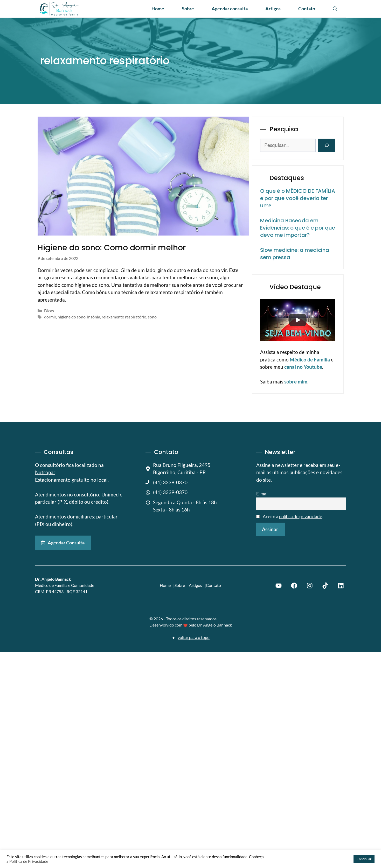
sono (152, 317)
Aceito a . (290, 517)
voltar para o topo (194, 637)
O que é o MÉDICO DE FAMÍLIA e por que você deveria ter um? (298, 198)
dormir (50, 317)
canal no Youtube (303, 367)
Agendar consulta (230, 9)
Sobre (188, 9)
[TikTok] (325, 585)
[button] (335, 9)
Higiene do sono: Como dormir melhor (112, 248)
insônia (94, 317)
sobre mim (296, 382)
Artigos (273, 9)
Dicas (49, 311)
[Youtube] (279, 585)
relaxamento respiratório (124, 317)
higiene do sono (72, 317)
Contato (307, 9)
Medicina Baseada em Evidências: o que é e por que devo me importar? (298, 228)
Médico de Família (310, 360)
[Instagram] (310, 585)
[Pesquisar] (327, 145)
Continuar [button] (364, 859)
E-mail (262, 494)
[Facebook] (294, 585)
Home (158, 9)
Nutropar (45, 472)
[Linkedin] (341, 585)
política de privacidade (301, 517)
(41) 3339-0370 (170, 482)
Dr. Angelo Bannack (214, 625)
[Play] (298, 320)
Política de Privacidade (29, 861)
